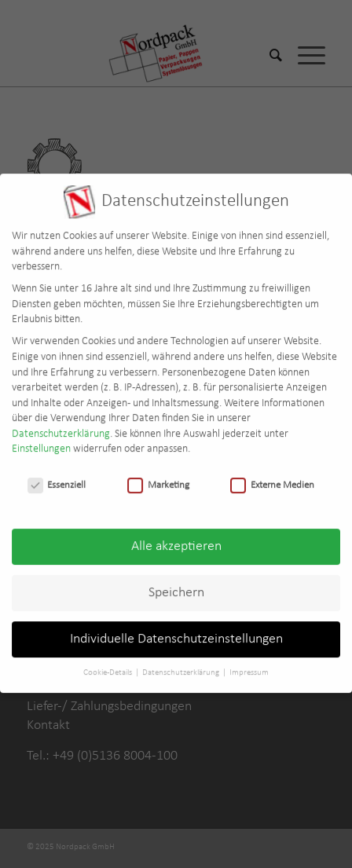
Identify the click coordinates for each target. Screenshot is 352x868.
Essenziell (57, 477)
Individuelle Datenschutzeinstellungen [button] (176, 631)
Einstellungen (41, 442)
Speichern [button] (176, 585)
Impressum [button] (249, 665)
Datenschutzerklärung (61, 426)
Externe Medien (272, 477)
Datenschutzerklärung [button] (181, 665)
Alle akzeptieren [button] (176, 538)
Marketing (158, 477)
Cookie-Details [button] (108, 665)
